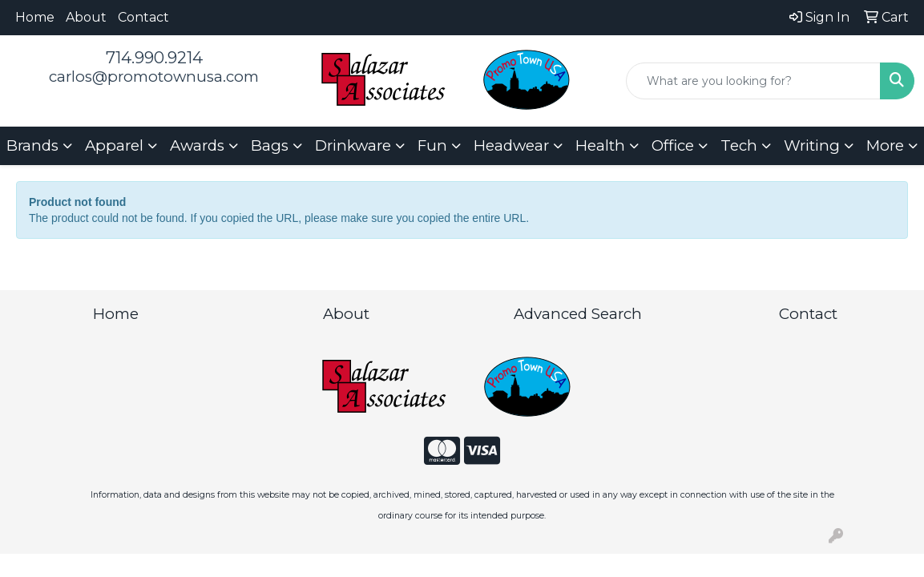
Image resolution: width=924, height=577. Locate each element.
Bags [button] (270, 145)
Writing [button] (812, 145)
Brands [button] (32, 145)
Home (35, 17)
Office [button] (673, 145)
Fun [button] (432, 145)
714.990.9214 (154, 58)
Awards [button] (197, 145)
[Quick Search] (753, 81)
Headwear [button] (511, 145)
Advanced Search (578, 314)
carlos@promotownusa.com (154, 77)
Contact (143, 17)
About (86, 17)
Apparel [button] (114, 145)
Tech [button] (739, 145)
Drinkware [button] (353, 145)
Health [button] (600, 145)
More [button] (885, 145)
